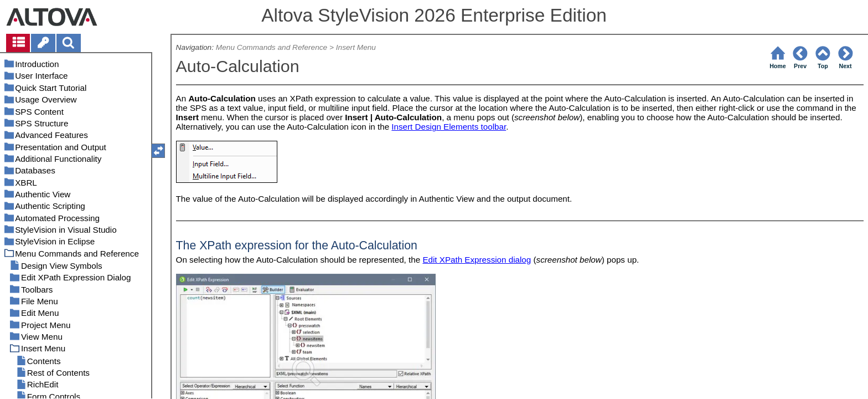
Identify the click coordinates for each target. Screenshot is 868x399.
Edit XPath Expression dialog (477, 260)
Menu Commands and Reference (272, 47)
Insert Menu (356, 47)
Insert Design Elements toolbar (449, 127)
